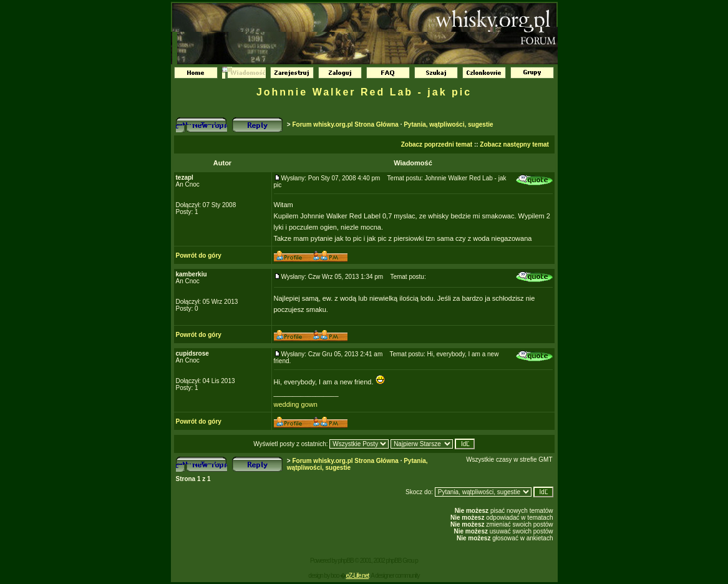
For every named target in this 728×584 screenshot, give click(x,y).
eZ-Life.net (357, 576)
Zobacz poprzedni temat (437, 144)
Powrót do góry (199, 255)
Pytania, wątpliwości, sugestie (448, 124)
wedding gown (296, 404)
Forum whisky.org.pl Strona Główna (345, 124)
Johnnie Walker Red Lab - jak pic (364, 92)
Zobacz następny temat (514, 144)
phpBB (346, 561)
